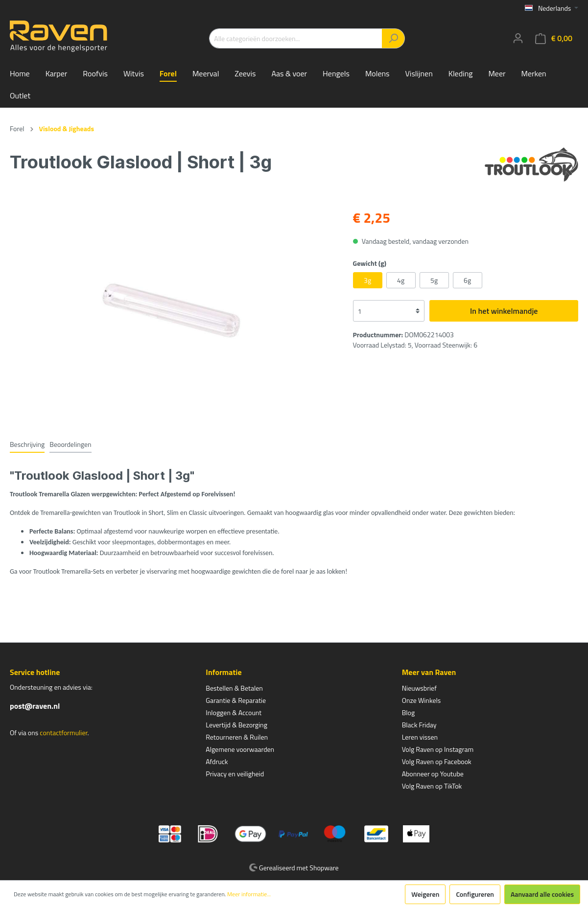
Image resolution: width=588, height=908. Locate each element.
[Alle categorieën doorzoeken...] (296, 38)
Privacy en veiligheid (235, 774)
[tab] (27, 444)
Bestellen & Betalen (234, 688)
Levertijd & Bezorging (236, 725)
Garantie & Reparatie (236, 700)
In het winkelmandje (504, 311)
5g (434, 280)
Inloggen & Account (234, 712)
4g (401, 280)
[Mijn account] (518, 38)
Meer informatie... (249, 894)
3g (367, 280)
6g (467, 280)
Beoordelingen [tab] (70, 444)
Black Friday (419, 725)
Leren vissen (420, 737)
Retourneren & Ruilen (237, 737)
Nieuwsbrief (419, 688)
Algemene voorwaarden (240, 749)
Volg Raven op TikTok (432, 786)
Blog (408, 712)
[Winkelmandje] (554, 38)
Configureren (475, 894)
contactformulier (63, 733)
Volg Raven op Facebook (437, 761)
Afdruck (217, 761)
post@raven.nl (35, 706)
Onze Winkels (422, 700)
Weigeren (425, 894)
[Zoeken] (393, 38)
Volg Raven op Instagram (438, 749)
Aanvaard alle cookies (542, 894)
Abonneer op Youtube (433, 774)
